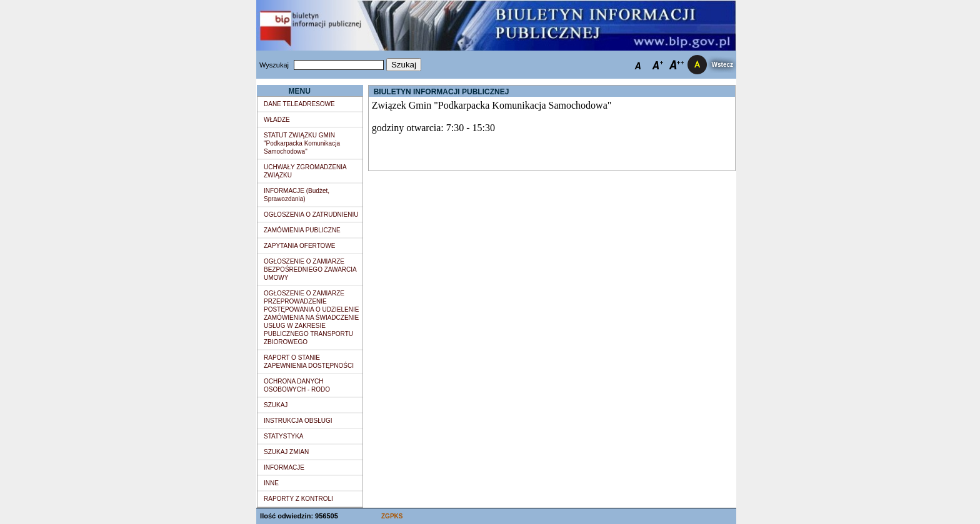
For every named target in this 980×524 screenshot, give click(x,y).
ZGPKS (392, 516)
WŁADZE (277, 120)
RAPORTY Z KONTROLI (298, 499)
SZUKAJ (276, 405)
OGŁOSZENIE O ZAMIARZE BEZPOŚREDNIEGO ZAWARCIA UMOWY (310, 269)
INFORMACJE (284, 467)
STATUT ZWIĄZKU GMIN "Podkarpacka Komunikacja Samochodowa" (302, 143)
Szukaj (404, 65)
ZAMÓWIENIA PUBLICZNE (302, 230)
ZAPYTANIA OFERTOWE (299, 246)
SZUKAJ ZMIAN (286, 452)
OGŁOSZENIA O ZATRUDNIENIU (311, 215)
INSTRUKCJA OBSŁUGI (298, 421)
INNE (271, 483)
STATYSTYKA (284, 436)
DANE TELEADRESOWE (299, 104)
